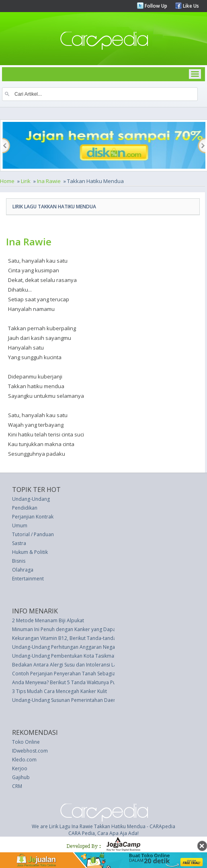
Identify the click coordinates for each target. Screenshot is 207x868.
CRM (17, 786)
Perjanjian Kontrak (33, 517)
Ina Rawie (49, 181)
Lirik (26, 181)
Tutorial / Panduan (33, 534)
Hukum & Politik (30, 552)
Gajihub (21, 777)
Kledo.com (24, 760)
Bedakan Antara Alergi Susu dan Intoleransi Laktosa (71, 665)
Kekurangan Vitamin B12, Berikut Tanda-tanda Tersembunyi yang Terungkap (98, 638)
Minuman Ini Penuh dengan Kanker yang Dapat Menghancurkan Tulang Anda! (99, 629)
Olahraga (23, 570)
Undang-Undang (31, 499)
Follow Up (155, 6)
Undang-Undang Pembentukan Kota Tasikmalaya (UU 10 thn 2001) (87, 656)
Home (7, 181)
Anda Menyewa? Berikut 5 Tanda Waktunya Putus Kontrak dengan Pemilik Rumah (103, 682)
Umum (20, 526)
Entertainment (28, 579)
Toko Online (26, 742)
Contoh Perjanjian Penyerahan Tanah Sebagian (65, 674)
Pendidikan (25, 508)
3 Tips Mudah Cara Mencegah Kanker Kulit (59, 691)
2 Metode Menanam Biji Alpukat (48, 620)
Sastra (19, 543)
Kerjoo (20, 768)
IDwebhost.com (30, 751)
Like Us (190, 6)
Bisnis (19, 561)
